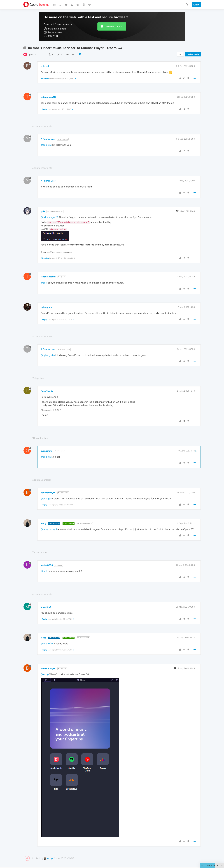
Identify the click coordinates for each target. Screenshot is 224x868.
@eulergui (63, 139)
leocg (43, 523)
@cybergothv (64, 349)
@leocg (62, 669)
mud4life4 (46, 607)
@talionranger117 (55, 211)
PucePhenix (47, 391)
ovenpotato (47, 451)
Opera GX (32, 55)
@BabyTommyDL (85, 524)
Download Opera (114, 26)
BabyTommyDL (48, 493)
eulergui (45, 66)
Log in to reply (193, 54)
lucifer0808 (47, 565)
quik (43, 211)
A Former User (48, 139)
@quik (62, 277)
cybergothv (46, 307)
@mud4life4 (83, 638)
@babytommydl (49, 529)
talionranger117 (48, 97)
